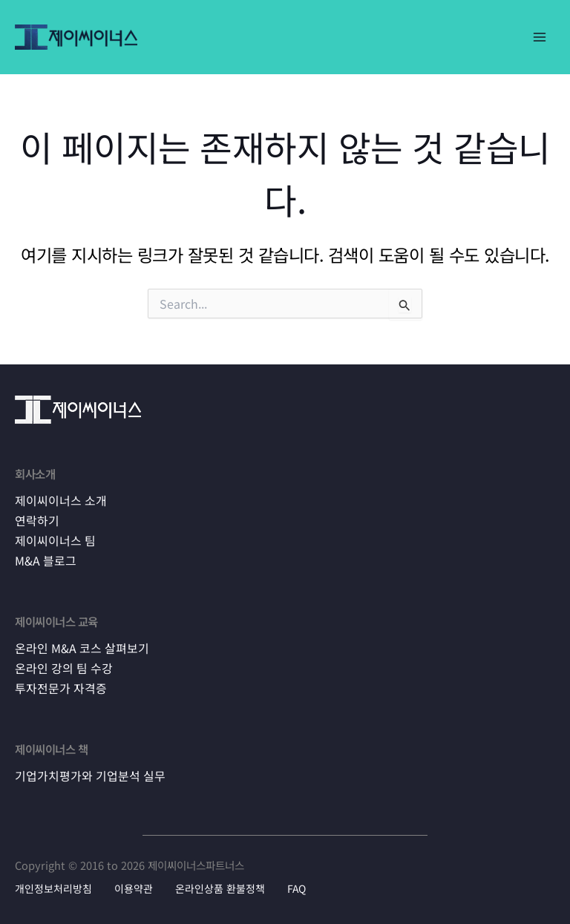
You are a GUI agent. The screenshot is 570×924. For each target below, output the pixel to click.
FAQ (297, 885)
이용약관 (134, 885)
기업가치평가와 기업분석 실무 (85, 772)
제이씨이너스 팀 (53, 540)
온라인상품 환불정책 (220, 885)
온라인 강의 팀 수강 (61, 666)
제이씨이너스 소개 (58, 501)
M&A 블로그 (44, 560)
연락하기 (36, 520)
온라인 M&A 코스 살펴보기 (78, 646)
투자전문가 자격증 (58, 685)
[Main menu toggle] (540, 37)
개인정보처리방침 (53, 885)
